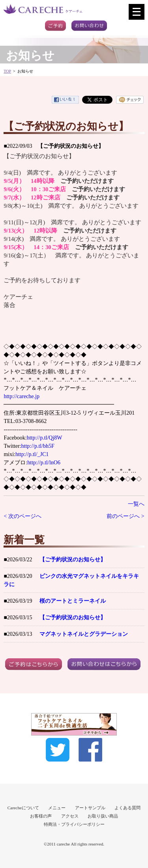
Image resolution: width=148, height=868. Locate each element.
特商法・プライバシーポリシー (74, 824)
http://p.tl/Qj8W (45, 438)
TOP (7, 71)
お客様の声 (41, 816)
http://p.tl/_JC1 (32, 454)
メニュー (57, 808)
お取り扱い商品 (103, 816)
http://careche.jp (22, 396)
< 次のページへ (22, 516)
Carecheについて (23, 808)
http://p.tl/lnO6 (44, 463)
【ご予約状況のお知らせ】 (73, 560)
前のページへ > (125, 516)
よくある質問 (127, 808)
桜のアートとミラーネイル (73, 601)
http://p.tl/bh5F (38, 446)
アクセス (70, 816)
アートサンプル (90, 808)
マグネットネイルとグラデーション (84, 634)
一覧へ (136, 504)
